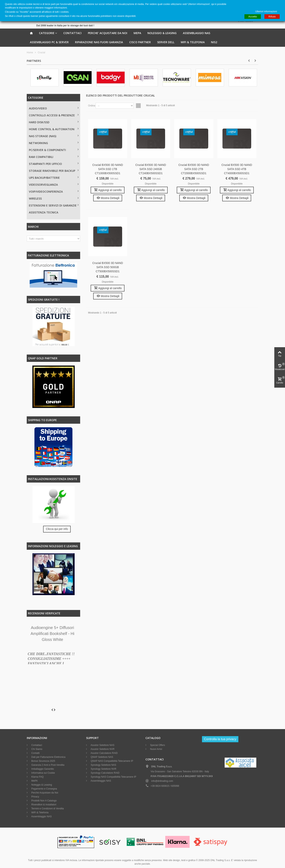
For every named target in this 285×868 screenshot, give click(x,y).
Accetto (253, 17)
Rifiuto (272, 17)
